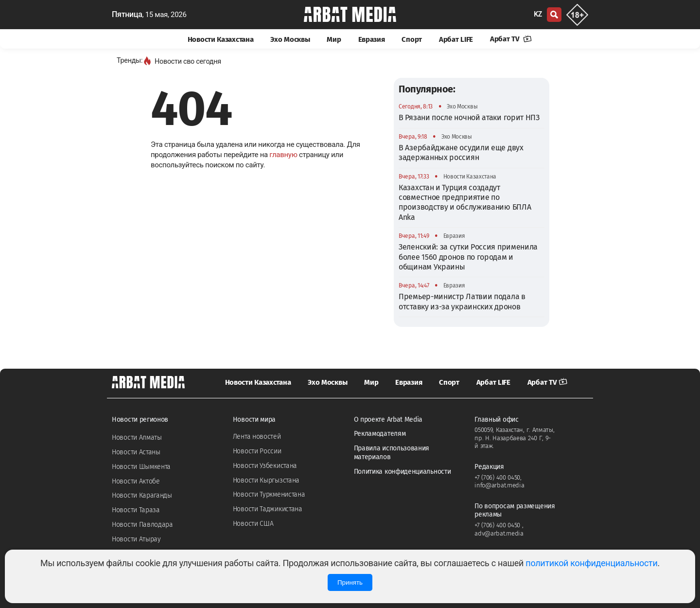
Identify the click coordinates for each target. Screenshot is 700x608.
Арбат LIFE (456, 39)
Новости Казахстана (221, 39)
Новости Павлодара (142, 525)
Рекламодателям (380, 434)
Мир (334, 39)
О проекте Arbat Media (388, 420)
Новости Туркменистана (269, 494)
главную (283, 155)
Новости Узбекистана (265, 466)
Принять (350, 582)
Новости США (253, 524)
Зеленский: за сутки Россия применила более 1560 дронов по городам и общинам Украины (468, 257)
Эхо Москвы (290, 39)
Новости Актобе (136, 481)
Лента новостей (257, 437)
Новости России (257, 451)
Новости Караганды (142, 495)
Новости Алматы (137, 438)
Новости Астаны (136, 452)
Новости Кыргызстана (266, 480)
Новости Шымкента (141, 467)
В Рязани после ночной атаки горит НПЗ (469, 117)
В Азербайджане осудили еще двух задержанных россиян (461, 152)
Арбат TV (511, 39)
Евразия (372, 39)
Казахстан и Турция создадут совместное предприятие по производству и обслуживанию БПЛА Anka (465, 202)
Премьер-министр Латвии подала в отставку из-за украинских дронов (462, 301)
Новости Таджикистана (268, 509)
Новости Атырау (136, 539)
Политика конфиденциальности (402, 472)
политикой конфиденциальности (591, 563)
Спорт (412, 39)
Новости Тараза (136, 510)
